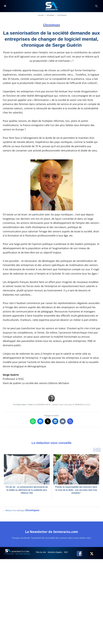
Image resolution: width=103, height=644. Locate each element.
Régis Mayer (21, 405)
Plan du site (41, 553)
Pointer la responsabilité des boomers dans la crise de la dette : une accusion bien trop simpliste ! (76, 490)
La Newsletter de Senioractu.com (51, 532)
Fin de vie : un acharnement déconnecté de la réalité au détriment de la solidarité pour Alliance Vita (27, 490)
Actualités (50, 15)
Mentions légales (55, 553)
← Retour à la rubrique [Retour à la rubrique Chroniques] (21, 511)
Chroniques (62, 15)
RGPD (67, 553)
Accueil (41, 15)
